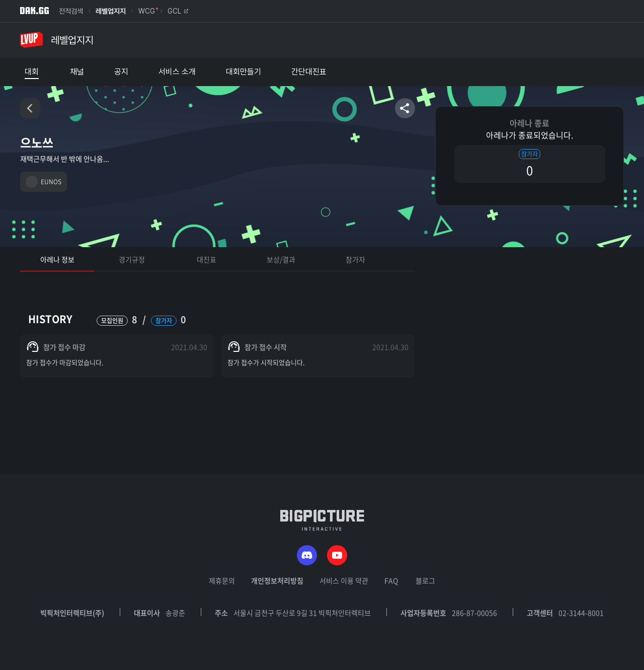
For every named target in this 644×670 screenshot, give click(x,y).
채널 (77, 72)
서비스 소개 (177, 72)
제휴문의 (222, 580)
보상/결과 (281, 259)
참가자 (355, 259)
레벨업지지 (111, 11)
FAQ (391, 580)
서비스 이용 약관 (344, 580)
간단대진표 (309, 72)
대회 (32, 72)
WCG (147, 11)
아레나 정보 (57, 259)
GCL (178, 11)
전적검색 (71, 11)
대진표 (207, 259)
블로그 (425, 580)
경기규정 (132, 259)
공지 (121, 72)
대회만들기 (244, 72)
